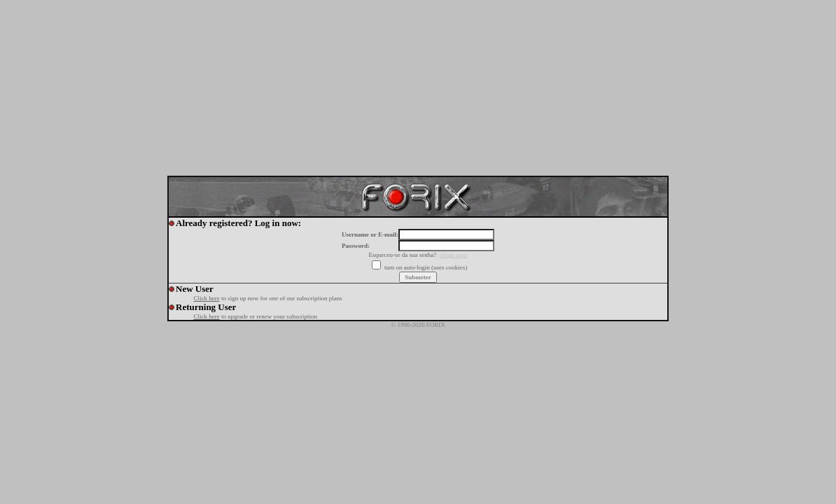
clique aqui (454, 255)
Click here (206, 298)
